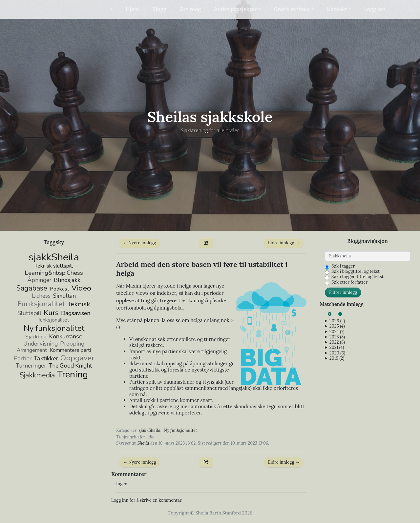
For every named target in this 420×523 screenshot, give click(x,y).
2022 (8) (337, 342)
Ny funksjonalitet (180, 430)
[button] (107, 9)
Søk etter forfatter (349, 282)
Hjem (132, 9)
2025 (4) (337, 326)
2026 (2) (337, 321)
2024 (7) (337, 332)
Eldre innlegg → (284, 243)
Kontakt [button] (337, 9)
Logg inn (375, 9)
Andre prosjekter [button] (235, 9)
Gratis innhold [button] (292, 9)
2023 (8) (337, 337)
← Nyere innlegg (139, 243)
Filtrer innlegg (343, 292)
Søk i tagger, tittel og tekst (357, 277)
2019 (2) (337, 358)
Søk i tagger (343, 266)
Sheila (143, 443)
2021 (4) (337, 348)
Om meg (190, 9)
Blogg (159, 9)
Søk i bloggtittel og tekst (356, 272)
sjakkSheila (150, 430)
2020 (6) (337, 353)
